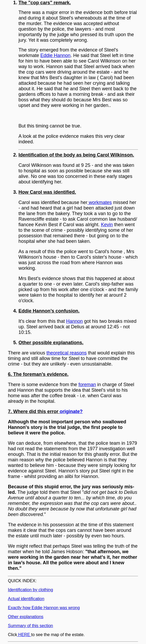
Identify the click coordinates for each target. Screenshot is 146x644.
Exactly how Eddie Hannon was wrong (44, 608)
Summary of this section (30, 626)
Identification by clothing (30, 590)
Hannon (75, 321)
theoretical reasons (67, 353)
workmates (100, 202)
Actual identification (26, 599)
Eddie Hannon (55, 55)
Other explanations (26, 617)
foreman (87, 385)
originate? (71, 411)
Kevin (107, 225)
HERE (24, 635)
